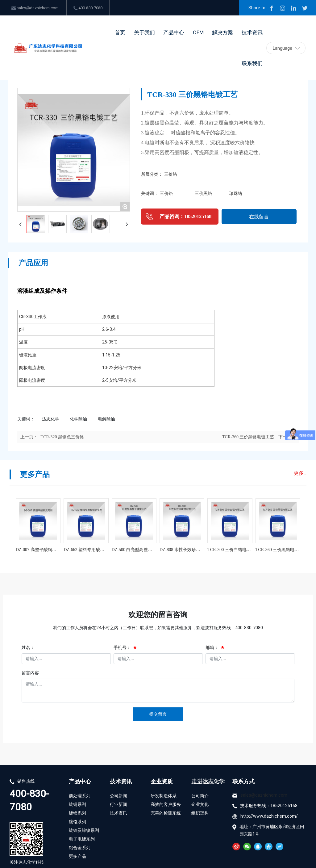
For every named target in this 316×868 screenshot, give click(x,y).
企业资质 (162, 781)
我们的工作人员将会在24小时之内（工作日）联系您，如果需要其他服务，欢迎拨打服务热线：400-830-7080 (158, 628)
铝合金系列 (80, 847)
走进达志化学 (208, 781)
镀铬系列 (77, 822)
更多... (300, 473)
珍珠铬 (236, 194)
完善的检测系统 (166, 813)
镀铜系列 (77, 804)
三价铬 (171, 174)
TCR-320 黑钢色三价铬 (62, 437)
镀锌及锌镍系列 (84, 830)
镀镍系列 (77, 813)
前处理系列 (80, 796)
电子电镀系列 (82, 839)
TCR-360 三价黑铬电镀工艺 (248, 437)
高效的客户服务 (166, 804)
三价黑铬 (203, 194)
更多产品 (77, 856)
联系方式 (243, 781)
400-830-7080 (88, 8)
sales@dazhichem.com (35, 8)
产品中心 (80, 781)
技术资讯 (121, 781)
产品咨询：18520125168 (185, 216)
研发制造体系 (164, 796)
